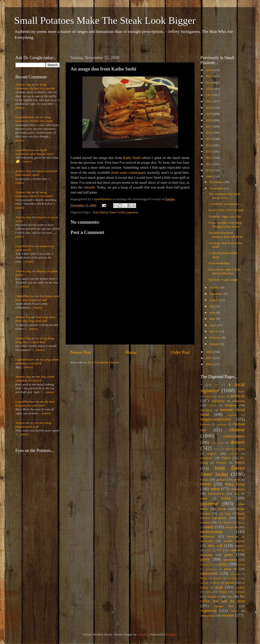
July (212, 306)
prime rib (230, 569)
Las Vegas (225, 513)
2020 (209, 108)
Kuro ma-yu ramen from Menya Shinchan (224, 271)
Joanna (20, 423)
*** (217, 385)
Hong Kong (235, 484)
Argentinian (218, 401)
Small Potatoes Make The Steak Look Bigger (105, 20)
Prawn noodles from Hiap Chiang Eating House (225, 225)
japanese (133, 212)
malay (209, 527)
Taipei (223, 592)
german (221, 479)
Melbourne (208, 536)
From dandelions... (220, 263)
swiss (208, 592)
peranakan (230, 560)
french (240, 462)
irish (237, 494)
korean (222, 509)
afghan (241, 391)
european (206, 458)
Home (131, 352)
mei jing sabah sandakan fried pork (37, 361)
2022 (209, 95)
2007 (209, 358)
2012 (209, 158)
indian (215, 489)
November (217, 188)
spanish (230, 583)
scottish (204, 583)
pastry (205, 559)
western (228, 615)
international (216, 494)
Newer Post (81, 352)
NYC (219, 550)
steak (219, 587)
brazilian (232, 415)
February (216, 337)
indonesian (238, 489)
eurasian (234, 454)
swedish (240, 588)
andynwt (143, 634)
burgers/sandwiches (216, 419)
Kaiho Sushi (132, 158)
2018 (209, 120)
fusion (205, 479)
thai (230, 596)
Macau (241, 522)
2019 (209, 114)
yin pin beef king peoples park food (35, 403)
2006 (209, 364)
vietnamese (208, 616)
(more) (20, 108)
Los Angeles (225, 522)
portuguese (211, 569)
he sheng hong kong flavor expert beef (35, 340)
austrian (212, 405)
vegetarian (209, 611)
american (237, 396)
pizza (223, 564)
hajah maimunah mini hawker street (35, 152)
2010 (209, 170)
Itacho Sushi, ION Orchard (226, 210)
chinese (237, 430)
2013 (209, 151)
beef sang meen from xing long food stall (38, 298)
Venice (235, 611)
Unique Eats (224, 606)
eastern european (235, 449)
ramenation (209, 573)
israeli (204, 498)
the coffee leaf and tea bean (223, 599)
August (214, 300)
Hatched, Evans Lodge (223, 280)
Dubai (216, 449)
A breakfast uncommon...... (226, 204)
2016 (209, 133)
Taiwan (240, 592)
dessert (238, 442)
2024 (209, 83)
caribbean (222, 424)
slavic (216, 583)
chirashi (89, 187)
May (213, 319)
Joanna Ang (23, 84)
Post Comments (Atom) (103, 362)
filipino (226, 458)
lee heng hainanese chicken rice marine (35, 86)
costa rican (217, 443)
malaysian (231, 527)
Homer (206, 484)
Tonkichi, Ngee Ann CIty (225, 216)
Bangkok (231, 405)
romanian (235, 574)
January (215, 344)
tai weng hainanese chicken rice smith (34, 119)
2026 (209, 70)
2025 (209, 76)
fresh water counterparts (129, 172)
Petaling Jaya (207, 564)
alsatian (221, 396)
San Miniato (234, 578)
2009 (209, 176)
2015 (209, 139)
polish (241, 564)
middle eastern (234, 541)
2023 (209, 89)
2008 (209, 352)
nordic (208, 550)
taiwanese (213, 596)
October (215, 287)
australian (238, 401)
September (217, 294)
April (213, 325)
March (214, 331)
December (216, 182)
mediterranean (212, 532)
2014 (209, 145)
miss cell (215, 546)
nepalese (240, 546)
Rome (204, 578)
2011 (209, 164)
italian (226, 498)
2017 (209, 126)
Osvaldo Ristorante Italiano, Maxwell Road (226, 235)
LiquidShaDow (25, 117)
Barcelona (206, 410)
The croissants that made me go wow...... (224, 196)
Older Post (180, 352)
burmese (205, 424)
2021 (209, 101)
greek (237, 480)
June (213, 312)
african (208, 396)
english (212, 454)
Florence (221, 463)
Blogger (172, 634)
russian (217, 578)
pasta (229, 555)
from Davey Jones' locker (109, 212)
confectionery (234, 436)
